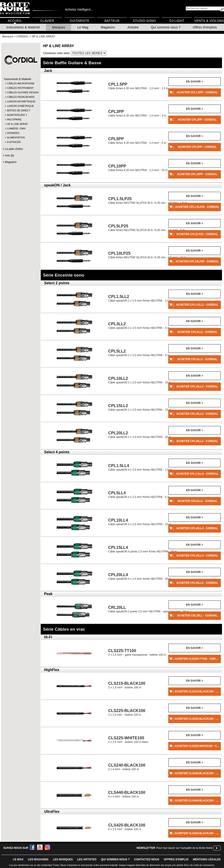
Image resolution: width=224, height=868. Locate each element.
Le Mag (83, 27)
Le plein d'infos (14, 149)
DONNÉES (13, 133)
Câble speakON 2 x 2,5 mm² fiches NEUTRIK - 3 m (139, 326)
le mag (18, 859)
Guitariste (80, 21)
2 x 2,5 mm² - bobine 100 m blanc (128, 740)
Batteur (112, 21)
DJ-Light (177, 21)
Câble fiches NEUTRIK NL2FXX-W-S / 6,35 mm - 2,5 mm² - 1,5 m (148, 200)
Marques (59, 27)
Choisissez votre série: (57, 53)
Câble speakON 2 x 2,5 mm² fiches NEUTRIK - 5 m (139, 353)
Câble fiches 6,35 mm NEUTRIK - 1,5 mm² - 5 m (137, 141)
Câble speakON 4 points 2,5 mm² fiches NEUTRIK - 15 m (142, 549)
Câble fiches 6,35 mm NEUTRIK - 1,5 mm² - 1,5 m (138, 86)
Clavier (47, 21)
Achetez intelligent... (79, 9)
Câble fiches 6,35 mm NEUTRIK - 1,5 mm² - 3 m (137, 113)
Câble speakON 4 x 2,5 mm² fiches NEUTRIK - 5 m (139, 495)
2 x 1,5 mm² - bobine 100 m (127, 685)
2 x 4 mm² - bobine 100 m (127, 767)
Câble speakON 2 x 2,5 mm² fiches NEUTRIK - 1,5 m (140, 298)
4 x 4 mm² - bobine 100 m (127, 794)
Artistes (133, 27)
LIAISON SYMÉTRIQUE (20, 106)
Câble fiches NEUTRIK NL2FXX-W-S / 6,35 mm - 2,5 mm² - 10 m (147, 255)
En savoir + (194, 82)
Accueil (15, 21)
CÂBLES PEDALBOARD (21, 97)
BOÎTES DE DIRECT (19, 110)
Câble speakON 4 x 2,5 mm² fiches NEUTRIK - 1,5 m (140, 467)
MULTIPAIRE (14, 119)
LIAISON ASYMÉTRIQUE (21, 101)
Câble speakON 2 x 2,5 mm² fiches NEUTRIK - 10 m (140, 380)
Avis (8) (9, 156)
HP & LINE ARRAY (17, 124)
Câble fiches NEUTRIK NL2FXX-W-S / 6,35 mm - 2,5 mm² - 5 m (146, 228)
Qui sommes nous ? (166, 27)
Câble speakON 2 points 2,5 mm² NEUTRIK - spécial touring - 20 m (149, 609)
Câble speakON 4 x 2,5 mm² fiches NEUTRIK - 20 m (140, 576)
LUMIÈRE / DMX (16, 128)
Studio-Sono (144, 21)
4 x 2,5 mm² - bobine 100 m (127, 827)
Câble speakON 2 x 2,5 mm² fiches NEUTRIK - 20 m (140, 435)
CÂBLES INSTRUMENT (20, 88)
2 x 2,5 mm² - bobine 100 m (127, 712)
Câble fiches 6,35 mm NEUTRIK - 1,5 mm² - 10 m (138, 168)
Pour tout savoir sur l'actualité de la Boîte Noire (184, 848)
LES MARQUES (63, 859)
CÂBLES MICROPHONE (21, 83)
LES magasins (38, 859)
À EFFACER (14, 142)
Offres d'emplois (205, 27)
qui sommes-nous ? (115, 859)
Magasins (108, 27)
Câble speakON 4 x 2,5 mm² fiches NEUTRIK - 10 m (140, 522)
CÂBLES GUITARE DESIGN (21, 92)
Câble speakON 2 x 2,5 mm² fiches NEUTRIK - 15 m (140, 407)
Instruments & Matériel (23, 27)
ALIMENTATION (16, 137)
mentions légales (207, 859)
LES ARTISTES (87, 859)
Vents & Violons (209, 21)
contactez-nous (147, 859)
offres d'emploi (176, 859)
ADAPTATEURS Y (17, 115)
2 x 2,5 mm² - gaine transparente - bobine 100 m (137, 652)
